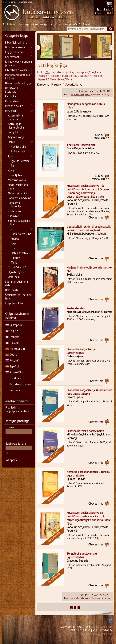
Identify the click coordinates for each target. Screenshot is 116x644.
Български (82, 72)
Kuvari (12, 170)
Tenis (14, 263)
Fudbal (15, 239)
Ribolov (15, 258)
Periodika (10, 96)
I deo (70, 107)
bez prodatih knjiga (101, 95)
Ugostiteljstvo (74, 85)
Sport (11, 229)
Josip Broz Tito (14, 303)
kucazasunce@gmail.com (97, 634)
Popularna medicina (20, 198)
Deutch (85, 76)
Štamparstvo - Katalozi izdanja (19, 297)
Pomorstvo (12, 101)
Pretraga (24, 24)
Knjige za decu (14, 52)
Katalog (12, 24)
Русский (97, 76)
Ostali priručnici (17, 193)
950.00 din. (99, 177)
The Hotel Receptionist (81, 145)
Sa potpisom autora (17, 411)
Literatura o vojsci (16, 70)
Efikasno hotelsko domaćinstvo (85, 431)
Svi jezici (15, 390)
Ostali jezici (16, 378)
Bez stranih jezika (62, 72)
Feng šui (13, 132)
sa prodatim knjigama (81, 95)
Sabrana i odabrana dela (16, 283)
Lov (13, 248)
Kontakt (87, 24)
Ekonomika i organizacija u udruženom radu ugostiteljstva (89, 392)
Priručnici (57, 85)
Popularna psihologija (14, 205)
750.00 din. (99, 136)
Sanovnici (14, 216)
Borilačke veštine (21, 234)
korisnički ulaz (25, 2)
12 (95, 91)
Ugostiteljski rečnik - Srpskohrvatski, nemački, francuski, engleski (88, 228)
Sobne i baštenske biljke (19, 222)
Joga (13, 243)
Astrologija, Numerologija (16, 126)
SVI (47, 72)
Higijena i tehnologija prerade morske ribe (89, 269)
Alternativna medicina (15, 117)
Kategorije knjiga (16, 36)
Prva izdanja (13, 407)
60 (104, 91)
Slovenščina (57, 79)
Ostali (70, 79)
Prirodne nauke (14, 106)
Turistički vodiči (17, 267)
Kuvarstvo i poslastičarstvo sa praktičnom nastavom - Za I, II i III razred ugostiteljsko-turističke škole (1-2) (89, 518)
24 (100, 91)
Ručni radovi (18, 151)
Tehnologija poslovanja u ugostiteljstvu (82, 555)
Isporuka (55, 24)
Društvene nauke (15, 47)
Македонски (70, 76)
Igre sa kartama (20, 161)
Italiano (55, 76)
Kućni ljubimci (16, 175)
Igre (10, 156)
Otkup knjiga (39, 24)
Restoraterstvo (76, 308)
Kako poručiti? (71, 24)
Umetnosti (11, 290)
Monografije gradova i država (17, 77)
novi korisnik (10, 2)
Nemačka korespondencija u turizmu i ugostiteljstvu (89, 474)
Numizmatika (18, 147)
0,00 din (108, 13)
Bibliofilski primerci (16, 42)
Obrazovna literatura (12, 90)
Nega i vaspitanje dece (18, 187)
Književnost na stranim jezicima (19, 63)
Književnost (12, 57)
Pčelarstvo (14, 211)
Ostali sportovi (20, 253)
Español (42, 79)
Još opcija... (12, 460)
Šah (13, 166)
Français (43, 76)
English (95, 72)
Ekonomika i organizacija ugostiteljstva (81, 351)
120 (109, 91)
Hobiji (11, 142)
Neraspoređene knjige (18, 83)
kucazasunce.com (102, 627)
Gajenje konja (16, 137)
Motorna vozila (17, 180)
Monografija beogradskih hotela (86, 104)
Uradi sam (14, 277)
